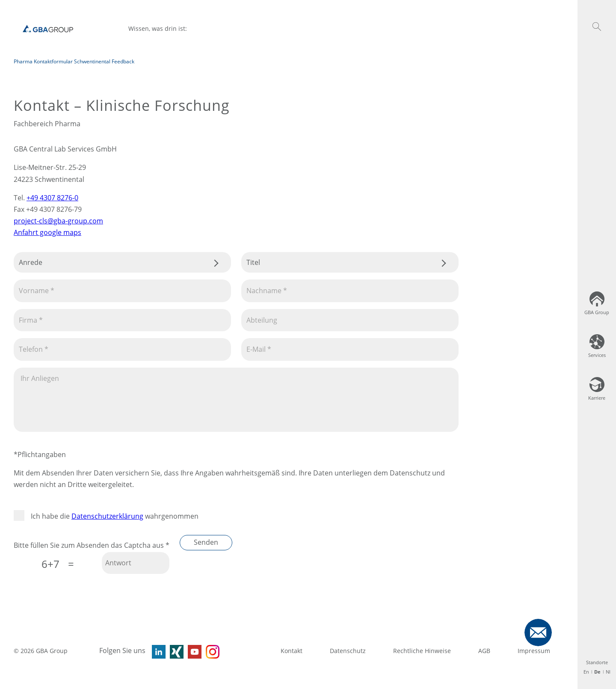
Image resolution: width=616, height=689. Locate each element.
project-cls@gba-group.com (58, 221)
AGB (484, 651)
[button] (597, 27)
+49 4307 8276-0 (52, 198)
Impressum (534, 651)
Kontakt (292, 651)
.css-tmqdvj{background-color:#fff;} (122, 262)
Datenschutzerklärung (107, 516)
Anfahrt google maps (47, 232)
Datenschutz (348, 651)
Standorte (597, 662)
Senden (206, 542)
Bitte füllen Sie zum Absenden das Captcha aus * (92, 545)
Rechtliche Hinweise (422, 651)
